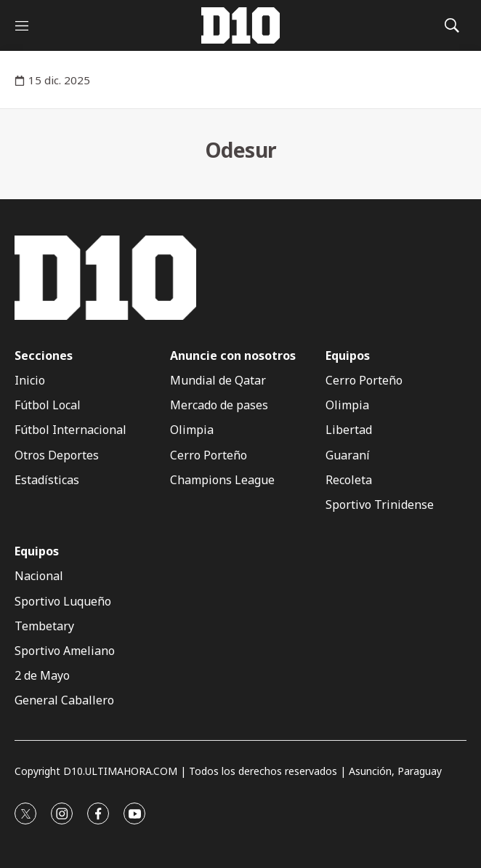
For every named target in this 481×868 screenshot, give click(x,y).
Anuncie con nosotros (233, 356)
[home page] (240, 25)
